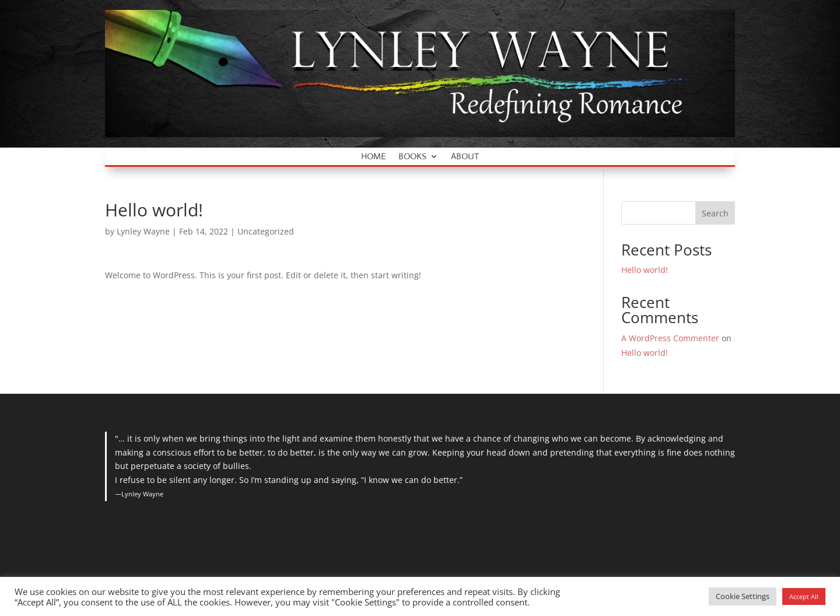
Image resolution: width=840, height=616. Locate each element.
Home (373, 157)
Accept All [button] (804, 596)
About (465, 157)
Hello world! (645, 270)
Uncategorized (266, 231)
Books (412, 157)
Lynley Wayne (143, 231)
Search (715, 213)
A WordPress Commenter (670, 338)
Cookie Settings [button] (743, 596)
